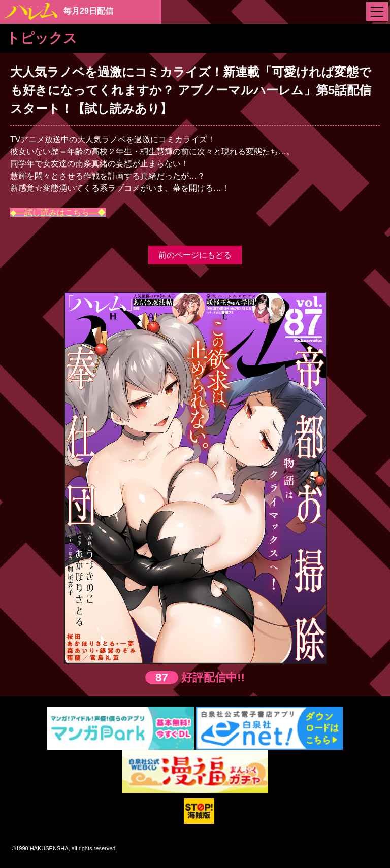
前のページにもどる (195, 255)
